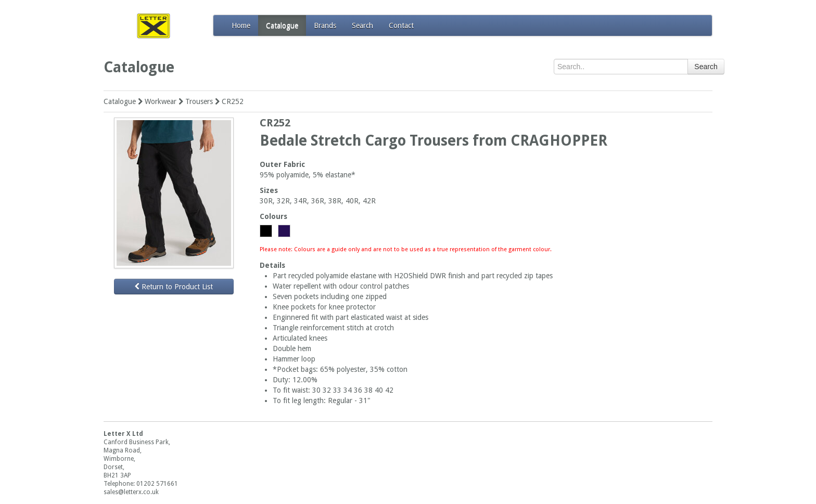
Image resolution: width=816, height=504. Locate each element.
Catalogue (282, 25)
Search (362, 25)
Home (241, 25)
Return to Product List (174, 287)
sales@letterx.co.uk (131, 492)
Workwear (161, 101)
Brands (325, 25)
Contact (401, 25)
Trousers (199, 101)
